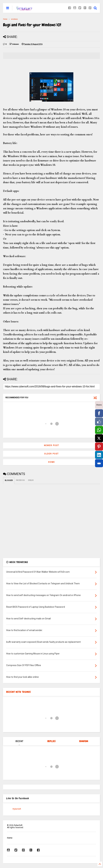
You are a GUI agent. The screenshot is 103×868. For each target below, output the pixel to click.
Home (5, 19)
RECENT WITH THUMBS (19, 692)
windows (15, 19)
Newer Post (51, 445)
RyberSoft (17, 809)
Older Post (51, 454)
